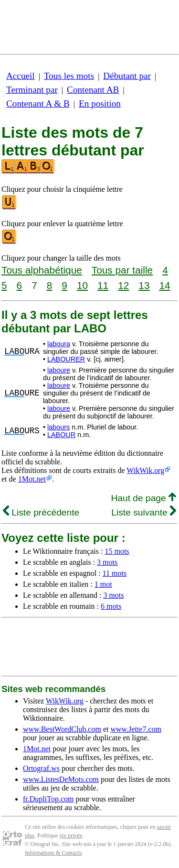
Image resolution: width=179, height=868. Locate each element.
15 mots (117, 551)
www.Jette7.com (136, 729)
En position (100, 104)
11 (103, 285)
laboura (59, 344)
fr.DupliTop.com (48, 799)
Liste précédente (41, 512)
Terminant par (32, 90)
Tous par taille (122, 270)
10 (82, 285)
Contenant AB (93, 90)
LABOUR (61, 435)
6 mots (111, 606)
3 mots (107, 562)
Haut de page (143, 498)
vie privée (71, 835)
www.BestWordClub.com (62, 729)
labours (58, 427)
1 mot (103, 584)
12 (123, 285)
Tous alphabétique (42, 270)
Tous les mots (69, 76)
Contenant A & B (38, 104)
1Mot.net (32, 479)
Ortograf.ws (41, 768)
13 (144, 285)
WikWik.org (145, 470)
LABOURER (66, 359)
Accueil (21, 76)
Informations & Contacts (53, 853)
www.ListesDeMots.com (61, 779)
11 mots (115, 573)
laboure (59, 370)
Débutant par (127, 76)
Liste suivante (144, 512)
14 (164, 285)
